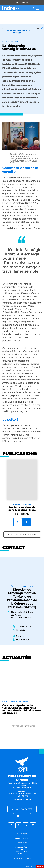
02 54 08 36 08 (24, 626)
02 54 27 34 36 (24, 800)
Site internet (22, 640)
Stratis (40, 867)
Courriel (20, 636)
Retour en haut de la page (42, 751)
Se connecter (22, 2)
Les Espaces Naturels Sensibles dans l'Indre (22, 509)
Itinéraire (21, 630)
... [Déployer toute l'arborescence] (6, 28)
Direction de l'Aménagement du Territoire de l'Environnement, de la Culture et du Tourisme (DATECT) (22, 598)
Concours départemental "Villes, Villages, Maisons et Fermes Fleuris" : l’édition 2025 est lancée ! (21, 709)
